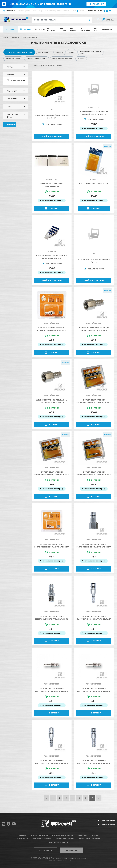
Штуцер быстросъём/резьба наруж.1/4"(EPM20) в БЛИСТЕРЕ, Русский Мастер (52, 331)
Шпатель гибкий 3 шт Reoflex (94, 184)
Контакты (74, 11)
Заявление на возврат (89, 839)
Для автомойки (86, 29)
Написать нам (72, 850)
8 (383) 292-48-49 (95, 11)
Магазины (21, 11)
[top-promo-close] (113, 4)
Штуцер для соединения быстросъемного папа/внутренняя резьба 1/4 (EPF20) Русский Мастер (52, 547)
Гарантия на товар (65, 839)
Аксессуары (107, 29)
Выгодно (28, 29)
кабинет (81, 11)
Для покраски (51, 29)
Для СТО (96, 29)
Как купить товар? (49, 11)
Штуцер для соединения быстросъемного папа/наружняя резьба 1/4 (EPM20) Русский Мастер (52, 619)
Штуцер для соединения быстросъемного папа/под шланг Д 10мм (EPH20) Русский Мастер (94, 763)
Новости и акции (40, 835)
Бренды (42, 29)
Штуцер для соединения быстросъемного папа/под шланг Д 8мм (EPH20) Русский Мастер (94, 691)
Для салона (73, 29)
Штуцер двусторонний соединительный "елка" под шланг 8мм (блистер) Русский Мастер (94, 475)
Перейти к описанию (52, 136)
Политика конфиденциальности (59, 861)
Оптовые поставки (63, 11)
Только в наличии (18, 80)
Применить (11, 124)
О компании (37, 11)
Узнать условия (96, 4)
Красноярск (11, 11)
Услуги (29, 11)
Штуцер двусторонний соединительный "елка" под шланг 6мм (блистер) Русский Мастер (52, 475)
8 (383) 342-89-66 (107, 825)
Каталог (13, 29)
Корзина (108, 20)
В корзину (54, 208)
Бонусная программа (63, 835)
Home (6, 37)
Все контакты (45, 850)
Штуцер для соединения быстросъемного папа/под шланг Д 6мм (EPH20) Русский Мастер (94, 619)
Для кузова (63, 29)
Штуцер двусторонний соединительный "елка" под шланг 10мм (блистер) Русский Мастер (94, 403)
